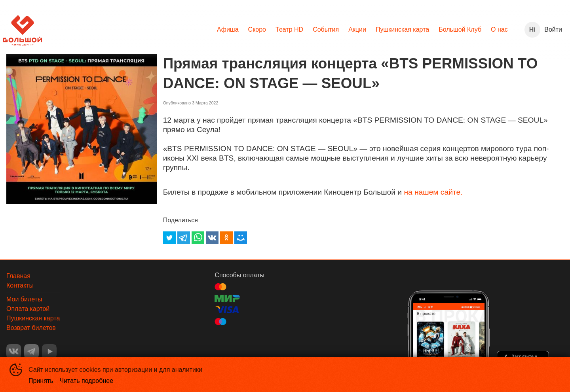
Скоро (257, 29)
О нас (499, 29)
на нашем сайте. (433, 192)
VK (14, 351)
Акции (357, 29)
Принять (41, 381)
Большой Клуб (460, 29)
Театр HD (289, 29)
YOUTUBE (49, 351)
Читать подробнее (87, 381)
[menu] (279, 30)
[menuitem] (228, 30)
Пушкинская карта (402, 29)
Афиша (228, 29)
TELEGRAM (31, 351)
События (326, 29)
